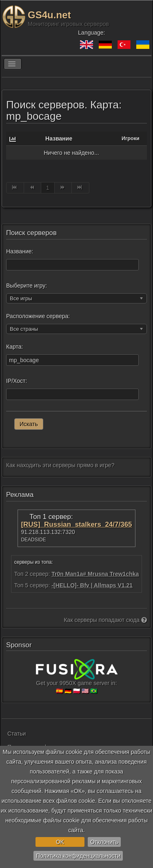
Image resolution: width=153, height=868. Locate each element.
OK (60, 842)
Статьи (17, 734)
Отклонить (104, 842)
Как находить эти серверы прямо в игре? (60, 465)
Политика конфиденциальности (78, 856)
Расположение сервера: (38, 316)
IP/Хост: (17, 381)
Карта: (14, 347)
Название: (20, 251)
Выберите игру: (27, 286)
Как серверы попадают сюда (105, 620)
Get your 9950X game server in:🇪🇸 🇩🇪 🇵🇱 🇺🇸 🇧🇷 (77, 680)
